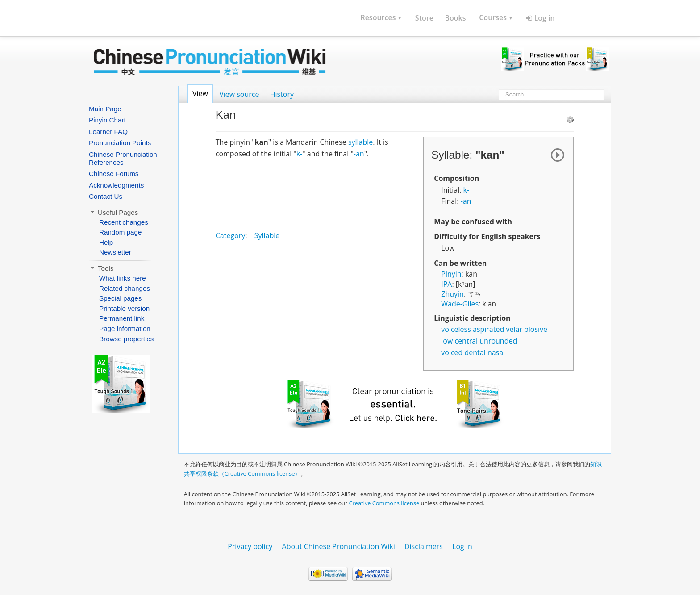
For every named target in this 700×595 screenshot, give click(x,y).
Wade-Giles (460, 304)
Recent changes (124, 222)
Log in (540, 18)
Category (231, 235)
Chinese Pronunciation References (123, 158)
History (282, 94)
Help (106, 242)
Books (455, 18)
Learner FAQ (108, 132)
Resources (381, 17)
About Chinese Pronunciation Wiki (339, 546)
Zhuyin (452, 294)
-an (466, 201)
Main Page (105, 109)
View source (239, 94)
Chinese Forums (114, 174)
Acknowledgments (116, 185)
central (466, 341)
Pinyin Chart (107, 120)
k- (467, 190)
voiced (452, 352)
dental (475, 352)
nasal (496, 352)
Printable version (124, 308)
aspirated (488, 329)
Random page (120, 232)
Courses (496, 17)
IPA (446, 284)
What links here (123, 278)
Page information (125, 329)
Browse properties (126, 339)
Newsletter (115, 252)
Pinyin (451, 274)
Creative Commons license (384, 503)
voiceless (456, 329)
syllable (360, 142)
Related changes (125, 288)
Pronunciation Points (120, 143)
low (447, 341)
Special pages (120, 298)
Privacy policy (250, 546)
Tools (101, 268)
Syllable (267, 235)
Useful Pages (113, 212)
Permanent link (122, 318)
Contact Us (106, 196)
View (200, 93)
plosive (536, 329)
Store (424, 18)
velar (514, 329)
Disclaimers (424, 546)
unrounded (498, 341)
